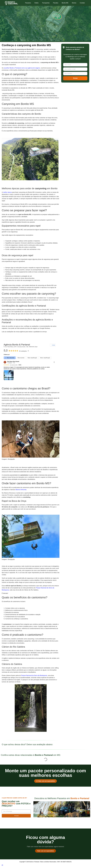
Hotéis (36, 3)
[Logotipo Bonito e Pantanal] (11, 3)
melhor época (7, 192)
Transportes (46, 3)
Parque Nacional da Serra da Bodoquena (34, 675)
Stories (74, 3)
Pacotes (56, 3)
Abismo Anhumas (21, 490)
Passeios (28, 3)
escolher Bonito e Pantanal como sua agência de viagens (22, 68)
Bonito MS (65, 3)
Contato (82, 3)
